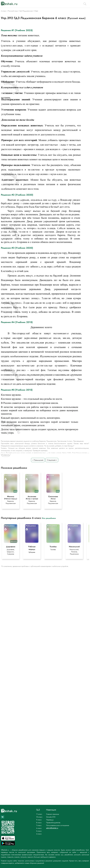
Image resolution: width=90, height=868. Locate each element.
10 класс (39, 817)
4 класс (39, 834)
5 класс (39, 831)
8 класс (39, 823)
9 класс (39, 820)
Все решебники (49, 518)
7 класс (39, 825)
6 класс (39, 828)
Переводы (50, 820)
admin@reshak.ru (52, 828)
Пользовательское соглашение (58, 825)
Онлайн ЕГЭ (51, 817)
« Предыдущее (38, 460)
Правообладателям (53, 823)
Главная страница (53, 814)
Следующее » (52, 460)
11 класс (39, 814)
